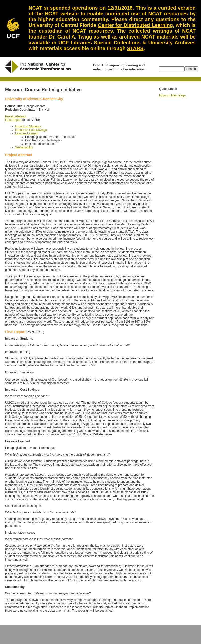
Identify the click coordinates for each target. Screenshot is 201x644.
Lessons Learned (27, 133)
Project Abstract (16, 116)
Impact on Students (28, 126)
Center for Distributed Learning (135, 25)
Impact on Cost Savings (31, 130)
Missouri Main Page (172, 95)
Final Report (14, 120)
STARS (135, 48)
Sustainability (24, 147)
